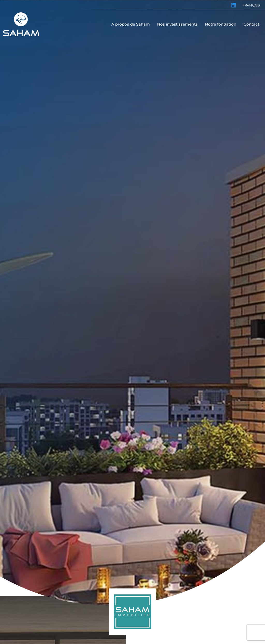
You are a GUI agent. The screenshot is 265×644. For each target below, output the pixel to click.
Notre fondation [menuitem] (221, 24)
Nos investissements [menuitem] (177, 24)
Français (251, 5)
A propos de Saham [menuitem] (131, 24)
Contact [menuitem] (251, 24)
